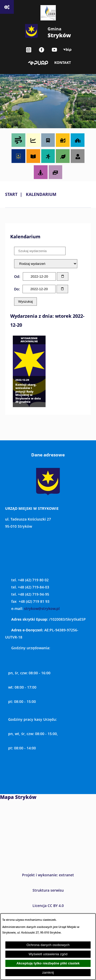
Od (17, 276)
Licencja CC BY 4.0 (48, 906)
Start (11, 194)
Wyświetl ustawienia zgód (48, 954)
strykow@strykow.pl (42, 609)
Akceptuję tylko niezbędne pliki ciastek (48, 963)
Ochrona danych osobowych (48, 945)
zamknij (48, 972)
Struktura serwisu (48, 890)
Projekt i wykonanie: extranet (48, 875)
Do (17, 289)
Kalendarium (41, 194)
